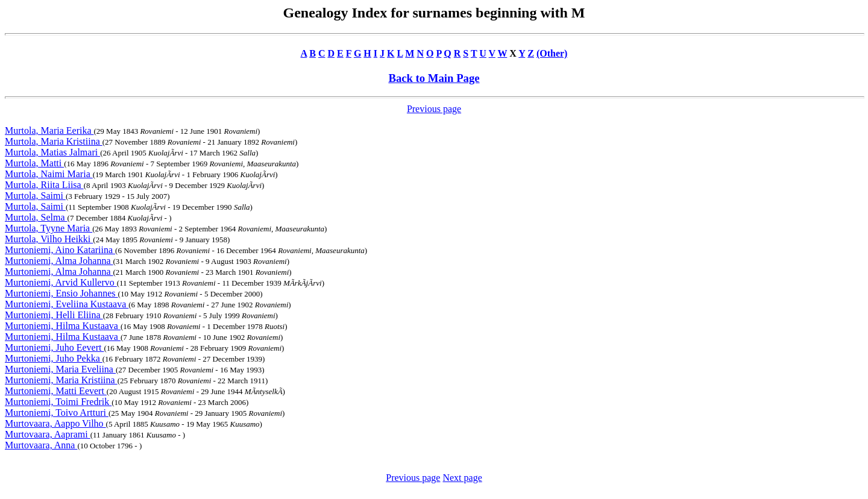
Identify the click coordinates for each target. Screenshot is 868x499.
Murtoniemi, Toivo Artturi (57, 413)
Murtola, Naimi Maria (49, 174)
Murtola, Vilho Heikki (49, 239)
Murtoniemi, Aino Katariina (60, 250)
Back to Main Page (434, 78)
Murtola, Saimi (35, 196)
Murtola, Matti (34, 163)
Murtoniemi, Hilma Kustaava (63, 326)
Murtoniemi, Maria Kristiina (61, 380)
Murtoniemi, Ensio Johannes (61, 293)
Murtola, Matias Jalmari (52, 152)
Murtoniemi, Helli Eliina (54, 315)
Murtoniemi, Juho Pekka (54, 358)
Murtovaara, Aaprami (48, 434)
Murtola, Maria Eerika (49, 130)
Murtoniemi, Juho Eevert (54, 347)
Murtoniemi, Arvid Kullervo (61, 282)
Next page (462, 478)
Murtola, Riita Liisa (44, 185)
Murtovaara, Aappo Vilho (55, 423)
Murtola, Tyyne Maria (49, 228)
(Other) (552, 53)
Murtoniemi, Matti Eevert (56, 391)
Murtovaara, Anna (41, 445)
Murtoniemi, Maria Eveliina (60, 369)
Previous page (434, 109)
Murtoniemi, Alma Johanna (59, 261)
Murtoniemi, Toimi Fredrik (58, 402)
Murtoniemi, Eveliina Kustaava (67, 304)
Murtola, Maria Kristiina (54, 141)
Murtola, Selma (36, 217)
